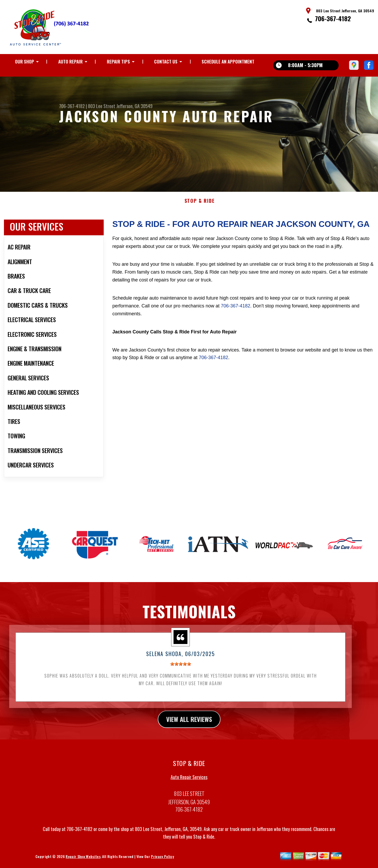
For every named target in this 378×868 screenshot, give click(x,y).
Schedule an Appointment (228, 62)
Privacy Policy (162, 862)
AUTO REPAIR (70, 62)
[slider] (181, 669)
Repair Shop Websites (83, 862)
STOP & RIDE (200, 206)
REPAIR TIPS (118, 62)
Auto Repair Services (189, 782)
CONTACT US (166, 62)
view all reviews (189, 724)
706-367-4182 (333, 18)
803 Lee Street (102, 106)
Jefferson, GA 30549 (134, 106)
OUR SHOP (25, 62)
